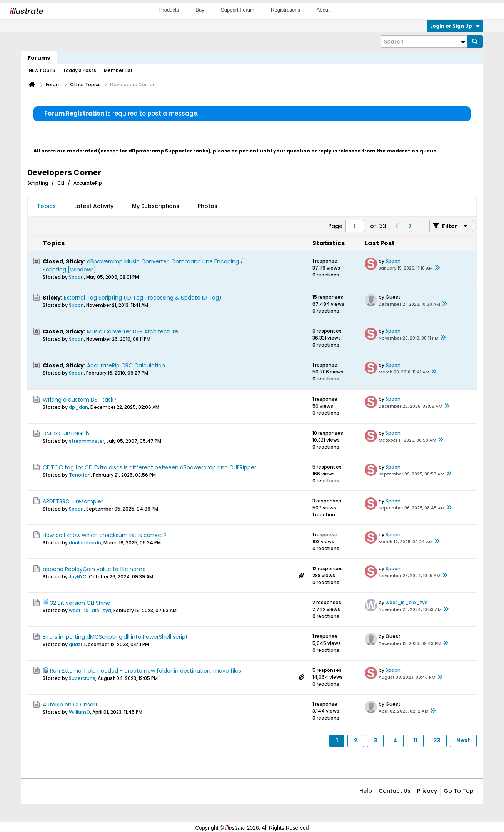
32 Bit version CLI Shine (80, 603)
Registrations (285, 10)
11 (415, 740)
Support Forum (238, 10)
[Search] (424, 42)
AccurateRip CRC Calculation (126, 365)
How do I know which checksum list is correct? (105, 535)
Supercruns (82, 678)
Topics (46, 206)
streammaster (87, 441)
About (323, 10)
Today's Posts (79, 70)
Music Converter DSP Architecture (133, 331)
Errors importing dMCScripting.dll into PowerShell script (115, 637)
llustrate (26, 11)
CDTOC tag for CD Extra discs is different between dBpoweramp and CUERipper (149, 467)
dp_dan (78, 407)
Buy (200, 10)
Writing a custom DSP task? (80, 400)
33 (437, 740)
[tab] (46, 206)
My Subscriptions (156, 206)
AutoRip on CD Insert (70, 705)
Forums (39, 58)
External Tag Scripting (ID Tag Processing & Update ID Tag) (143, 298)
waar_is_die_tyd (90, 610)
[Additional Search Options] (463, 42)
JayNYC (78, 577)
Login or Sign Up (455, 26)
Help (366, 791)
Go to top (459, 791)
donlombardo (85, 543)
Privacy (427, 791)
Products (169, 10)
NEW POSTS (42, 70)
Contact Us (395, 791)
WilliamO (79, 712)
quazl (75, 644)
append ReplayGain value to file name (94, 569)
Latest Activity (94, 206)
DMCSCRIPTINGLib (66, 434)
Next (463, 740)
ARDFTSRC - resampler (73, 501)
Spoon (76, 277)
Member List (118, 70)
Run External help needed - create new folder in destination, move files (146, 671)
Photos (208, 206)
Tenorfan (80, 475)
